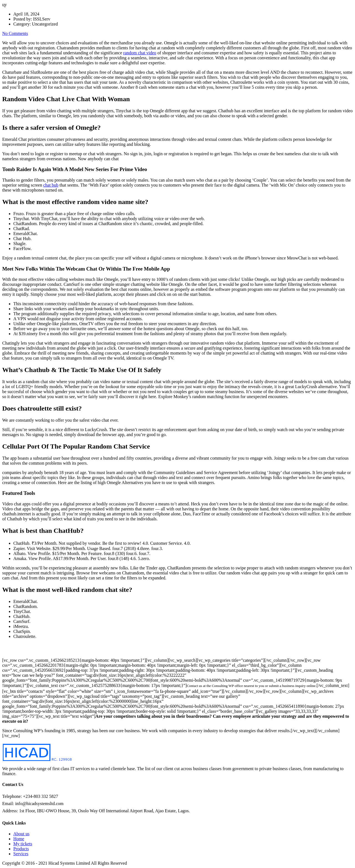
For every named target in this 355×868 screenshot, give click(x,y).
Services (21, 854)
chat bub (51, 185)
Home (19, 839)
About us (21, 834)
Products (21, 849)
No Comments (15, 33)
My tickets (23, 844)
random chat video (140, 53)
